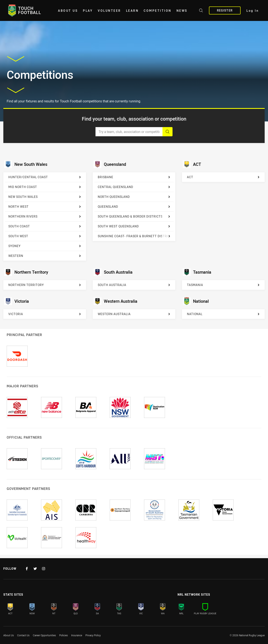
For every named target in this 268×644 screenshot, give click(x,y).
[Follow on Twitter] (35, 569)
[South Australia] (134, 285)
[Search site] (201, 11)
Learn (132, 11)
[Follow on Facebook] (27, 569)
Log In (253, 11)
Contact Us (23, 635)
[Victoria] (45, 314)
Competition (158, 11)
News (182, 11)
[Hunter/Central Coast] (45, 177)
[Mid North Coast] (45, 187)
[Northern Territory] (45, 285)
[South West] (45, 236)
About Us (68, 11)
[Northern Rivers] (45, 217)
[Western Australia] (134, 314)
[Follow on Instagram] (44, 569)
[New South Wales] (45, 197)
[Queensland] (134, 207)
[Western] (45, 256)
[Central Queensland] (134, 187)
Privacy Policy (93, 635)
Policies (64, 635)
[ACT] (223, 177)
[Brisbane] (134, 177)
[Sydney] (45, 246)
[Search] (167, 132)
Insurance (77, 635)
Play (88, 11)
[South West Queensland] (134, 226)
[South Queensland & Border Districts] (134, 217)
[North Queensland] (134, 197)
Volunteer (109, 11)
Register (225, 10)
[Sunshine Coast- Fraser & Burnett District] (134, 236)
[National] (223, 314)
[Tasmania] (223, 285)
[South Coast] (45, 226)
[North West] (45, 207)
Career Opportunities (44, 635)
